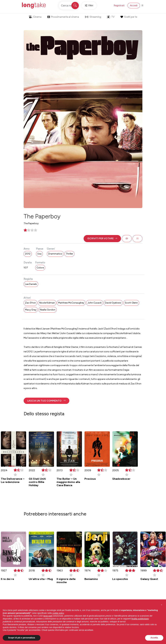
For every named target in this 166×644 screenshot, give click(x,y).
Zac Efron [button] (30, 303)
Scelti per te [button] (129, 17)
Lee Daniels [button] (31, 284)
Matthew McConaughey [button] (71, 303)
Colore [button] (40, 268)
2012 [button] (28, 254)
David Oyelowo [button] (113, 303)
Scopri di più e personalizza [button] (22, 638)
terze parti (48, 616)
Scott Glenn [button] (131, 303)
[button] (102, 239)
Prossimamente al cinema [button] (63, 17)
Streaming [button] (93, 17)
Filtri (89, 6)
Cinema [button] (35, 17)
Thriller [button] (69, 254)
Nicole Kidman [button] (47, 303)
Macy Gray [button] (31, 310)
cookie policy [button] (58, 613)
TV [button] (111, 17)
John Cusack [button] (95, 303)
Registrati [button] (119, 6)
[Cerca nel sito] (69, 6)
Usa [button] (39, 254)
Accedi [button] (134, 6)
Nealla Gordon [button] (48, 310)
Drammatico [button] (55, 254)
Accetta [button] (154, 638)
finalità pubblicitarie (140, 619)
